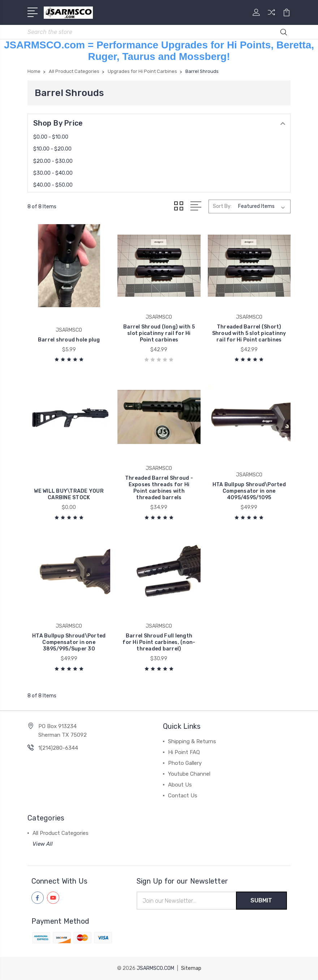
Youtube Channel (189, 774)
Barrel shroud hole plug (69, 340)
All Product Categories (61, 833)
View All (43, 844)
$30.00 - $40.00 (53, 173)
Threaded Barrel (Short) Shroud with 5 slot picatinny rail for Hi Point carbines (249, 333)
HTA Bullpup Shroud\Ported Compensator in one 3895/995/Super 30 (69, 642)
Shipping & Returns (192, 741)
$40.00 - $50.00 (53, 185)
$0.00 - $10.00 (51, 137)
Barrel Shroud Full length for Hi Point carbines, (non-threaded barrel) (159, 642)
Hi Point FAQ (184, 752)
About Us (180, 785)
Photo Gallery (185, 763)
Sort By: (222, 206)
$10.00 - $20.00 (52, 149)
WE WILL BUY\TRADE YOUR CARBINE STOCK (69, 494)
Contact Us (183, 796)
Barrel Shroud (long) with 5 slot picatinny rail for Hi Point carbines (159, 333)
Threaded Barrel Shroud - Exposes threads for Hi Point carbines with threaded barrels (159, 488)
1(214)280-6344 (58, 748)
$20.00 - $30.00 (53, 161)
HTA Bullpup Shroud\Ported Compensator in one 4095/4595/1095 (249, 491)
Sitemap (191, 968)
